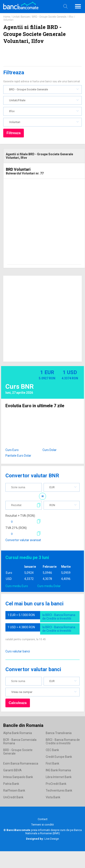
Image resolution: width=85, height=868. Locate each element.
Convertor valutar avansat (23, 540)
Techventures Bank (59, 790)
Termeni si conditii (42, 825)
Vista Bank (53, 797)
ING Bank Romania (58, 770)
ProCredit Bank (56, 784)
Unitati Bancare (21, 17)
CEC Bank (52, 750)
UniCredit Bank (13, 797)
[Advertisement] (41, 224)
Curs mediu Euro (17, 586)
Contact (43, 819)
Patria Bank (11, 784)
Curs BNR (20, 386)
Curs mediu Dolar (49, 586)
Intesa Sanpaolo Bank (18, 777)
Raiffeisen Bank (14, 790)
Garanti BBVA (12, 770)
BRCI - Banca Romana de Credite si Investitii (63, 741)
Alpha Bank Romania (18, 733)
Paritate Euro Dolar (18, 456)
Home (7, 17)
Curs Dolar (50, 450)
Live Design (42, 839)
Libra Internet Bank (59, 777)
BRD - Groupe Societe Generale (49, 17)
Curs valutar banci (18, 651)
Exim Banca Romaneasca (21, 763)
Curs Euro (12, 450)
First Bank (52, 763)
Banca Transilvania (59, 733)
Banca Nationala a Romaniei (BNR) (54, 832)
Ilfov (71, 17)
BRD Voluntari (18, 169)
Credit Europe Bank (59, 757)
